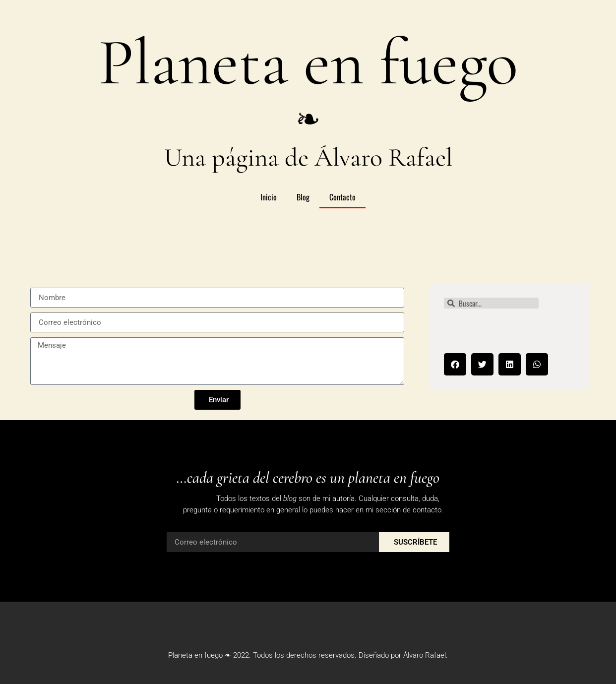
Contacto (342, 197)
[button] (455, 364)
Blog (303, 197)
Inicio (269, 197)
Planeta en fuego (308, 62)
